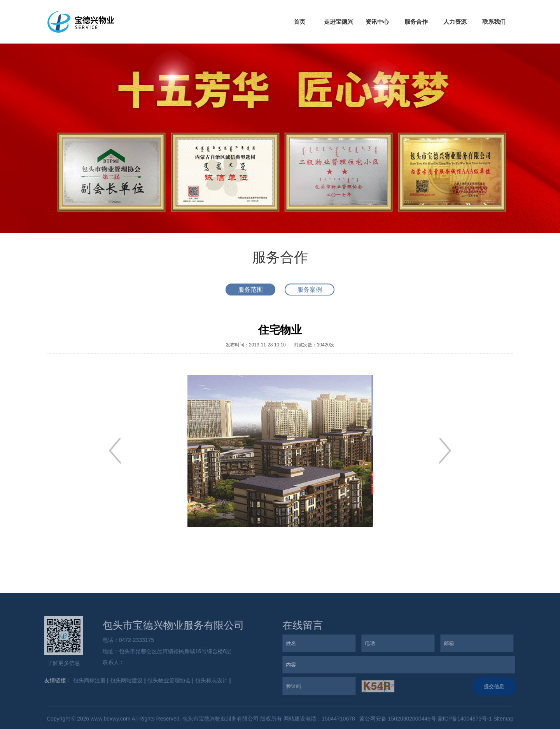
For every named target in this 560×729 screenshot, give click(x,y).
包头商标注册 (87, 680)
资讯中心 (377, 22)
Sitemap (503, 720)
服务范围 (250, 291)
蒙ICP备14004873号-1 (465, 720)
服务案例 (310, 291)
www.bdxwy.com (110, 720)
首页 (299, 22)
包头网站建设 (125, 680)
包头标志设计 (210, 680)
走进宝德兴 (339, 22)
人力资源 (455, 22)
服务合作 (416, 22)
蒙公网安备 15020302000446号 (397, 720)
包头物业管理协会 (167, 680)
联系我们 (494, 22)
